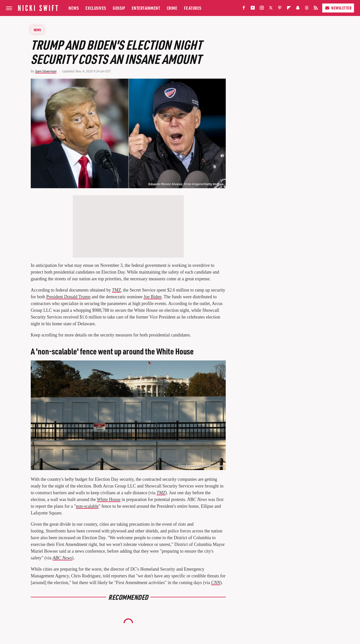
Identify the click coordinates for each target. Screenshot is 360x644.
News (74, 8)
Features (193, 8)
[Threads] (307, 9)
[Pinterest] (280, 9)
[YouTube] (253, 9)
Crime (172, 8)
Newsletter (338, 8)
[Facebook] (244, 9)
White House (109, 499)
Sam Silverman (46, 71)
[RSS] (316, 9)
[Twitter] (271, 9)
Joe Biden (152, 297)
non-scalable (87, 506)
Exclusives (96, 8)
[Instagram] (262, 9)
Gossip (119, 8)
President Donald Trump (68, 297)
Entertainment (146, 8)
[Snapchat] (298, 9)
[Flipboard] (289, 9)
